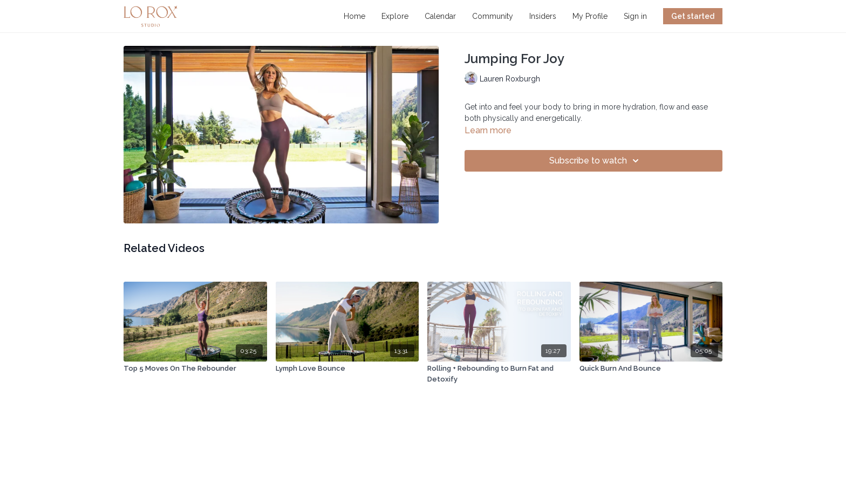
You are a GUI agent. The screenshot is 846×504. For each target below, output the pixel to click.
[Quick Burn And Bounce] (651, 369)
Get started (693, 16)
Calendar (440, 16)
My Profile (590, 16)
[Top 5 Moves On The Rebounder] (195, 369)
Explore (395, 16)
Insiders (543, 16)
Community (493, 16)
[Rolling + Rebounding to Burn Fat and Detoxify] (499, 374)
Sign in (635, 16)
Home (354, 16)
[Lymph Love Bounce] (347, 369)
